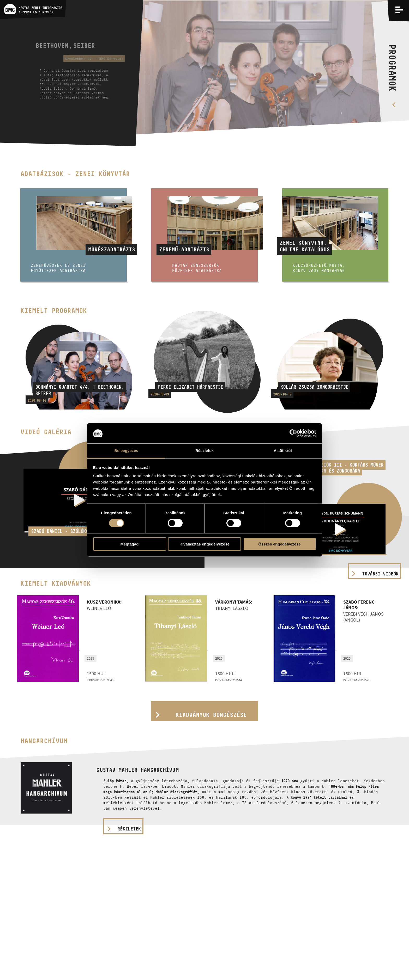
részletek (129, 829)
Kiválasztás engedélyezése (204, 544)
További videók (380, 574)
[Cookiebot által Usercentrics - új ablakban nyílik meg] (293, 433)
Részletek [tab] (204, 451)
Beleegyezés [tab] (126, 451)
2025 (91, 658)
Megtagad (129, 544)
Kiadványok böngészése (211, 715)
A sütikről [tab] (283, 451)
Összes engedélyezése (279, 544)
